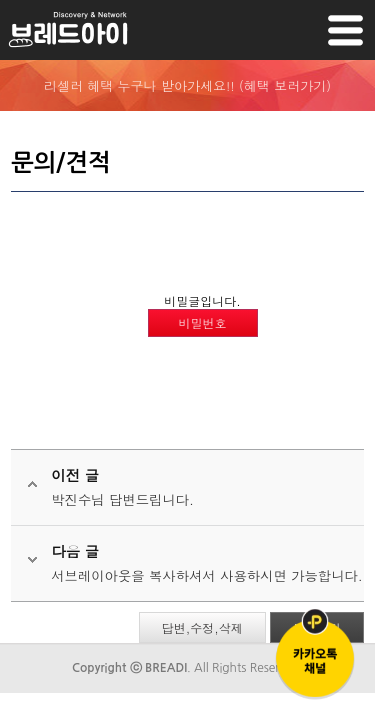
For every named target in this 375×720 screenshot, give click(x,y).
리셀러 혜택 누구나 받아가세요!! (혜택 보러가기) (187, 85)
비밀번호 (203, 322)
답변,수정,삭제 (202, 627)
